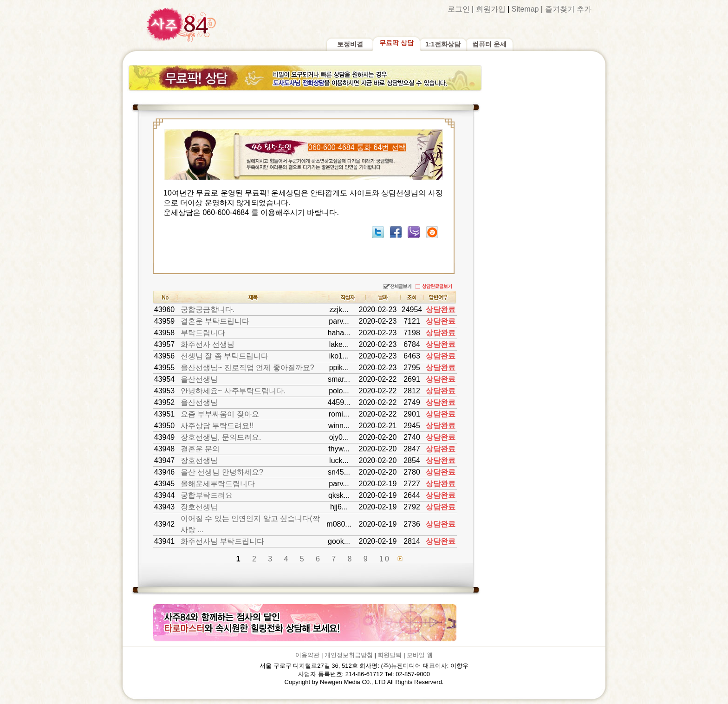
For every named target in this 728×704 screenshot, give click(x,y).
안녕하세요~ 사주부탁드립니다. (233, 391)
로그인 (459, 9)
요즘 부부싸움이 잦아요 (220, 414)
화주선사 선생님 (208, 344)
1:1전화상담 (443, 44)
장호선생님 (199, 460)
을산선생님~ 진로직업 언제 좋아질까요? (247, 368)
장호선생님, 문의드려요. (221, 437)
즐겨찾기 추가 (568, 9)
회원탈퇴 (390, 655)
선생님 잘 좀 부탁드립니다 (224, 356)
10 (385, 559)
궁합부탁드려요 (207, 495)
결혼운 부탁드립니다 (215, 321)
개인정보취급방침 (349, 655)
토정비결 (350, 44)
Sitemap (525, 9)
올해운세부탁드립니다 (218, 484)
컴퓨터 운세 (489, 44)
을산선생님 (199, 379)
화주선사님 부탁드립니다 (222, 541)
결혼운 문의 (200, 449)
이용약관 (307, 655)
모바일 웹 (420, 655)
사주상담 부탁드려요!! (217, 426)
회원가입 (491, 9)
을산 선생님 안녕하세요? (222, 472)
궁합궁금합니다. (208, 310)
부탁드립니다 (203, 333)
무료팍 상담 (396, 43)
